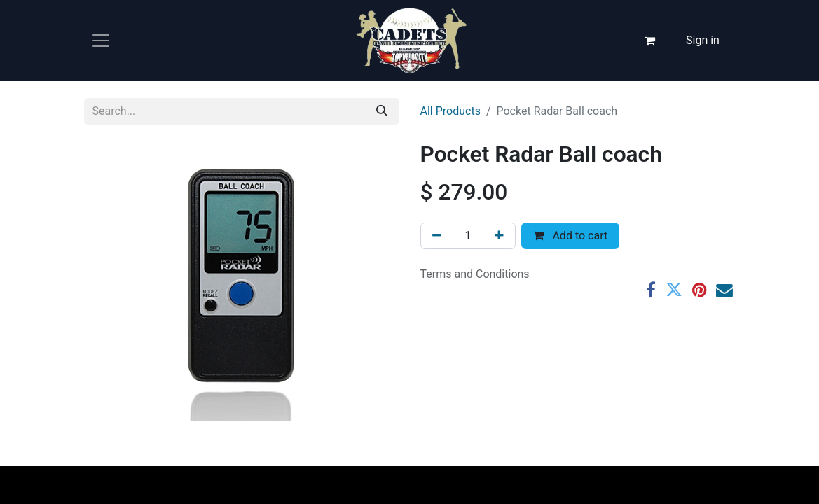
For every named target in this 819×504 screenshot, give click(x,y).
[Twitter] (674, 290)
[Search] (382, 111)
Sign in (703, 40)
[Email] (724, 290)
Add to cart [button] (570, 236)
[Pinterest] (699, 290)
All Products (450, 111)
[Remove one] (437, 236)
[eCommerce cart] (649, 41)
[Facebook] (651, 290)
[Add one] (499, 236)
